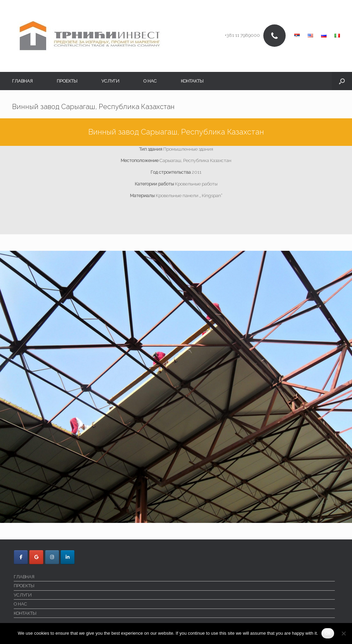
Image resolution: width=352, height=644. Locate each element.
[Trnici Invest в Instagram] (52, 557)
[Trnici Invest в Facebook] (21, 557)
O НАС (150, 81)
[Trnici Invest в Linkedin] (68, 557)
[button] (342, 81)
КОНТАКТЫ (192, 81)
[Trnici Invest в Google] (36, 557)
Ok (328, 633)
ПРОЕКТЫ (67, 81)
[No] (343, 633)
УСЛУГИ (110, 81)
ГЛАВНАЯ (22, 81)
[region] (176, 387)
